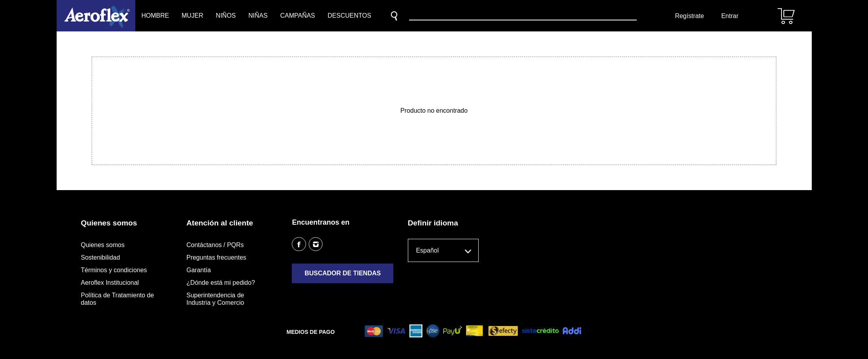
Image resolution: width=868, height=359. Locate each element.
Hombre (155, 16)
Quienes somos (103, 245)
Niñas (258, 16)
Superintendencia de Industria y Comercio (215, 299)
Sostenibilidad (101, 257)
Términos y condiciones (114, 270)
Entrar (730, 16)
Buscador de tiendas (343, 273)
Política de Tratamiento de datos (118, 299)
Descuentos (349, 16)
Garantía (199, 270)
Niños (226, 16)
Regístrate (689, 16)
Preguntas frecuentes (216, 257)
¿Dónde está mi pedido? (221, 283)
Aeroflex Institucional (110, 283)
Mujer (193, 16)
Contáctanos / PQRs (215, 245)
